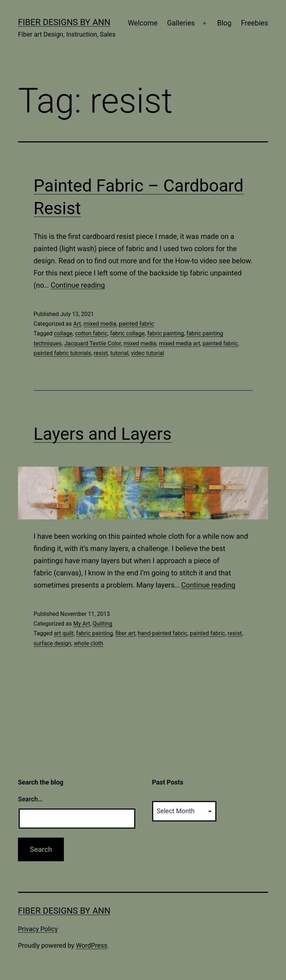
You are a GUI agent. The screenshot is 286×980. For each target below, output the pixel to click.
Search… (30, 799)
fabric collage (127, 333)
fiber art (125, 633)
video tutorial (147, 353)
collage (63, 333)
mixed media (100, 324)
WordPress (92, 945)
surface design (53, 643)
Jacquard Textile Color (93, 343)
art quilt (64, 633)
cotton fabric (91, 333)
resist (101, 353)
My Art (82, 624)
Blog (224, 23)
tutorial (119, 353)
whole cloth (89, 643)
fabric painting (165, 333)
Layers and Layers (103, 434)
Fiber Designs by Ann (64, 22)
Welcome (143, 23)
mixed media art (180, 343)
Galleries (181, 23)
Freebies (254, 23)
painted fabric (136, 324)
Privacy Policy (38, 929)
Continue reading (78, 285)
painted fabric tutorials (62, 353)
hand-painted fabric (163, 633)
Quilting (102, 624)
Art (77, 324)
